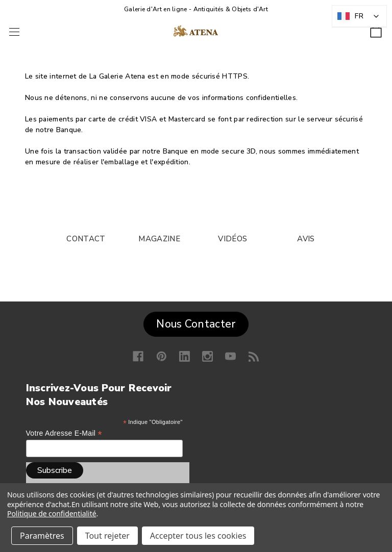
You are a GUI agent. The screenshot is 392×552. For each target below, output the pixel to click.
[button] (196, 322)
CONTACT (86, 239)
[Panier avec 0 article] (376, 28)
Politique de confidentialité (52, 513)
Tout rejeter (107, 536)
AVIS (306, 239)
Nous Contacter (196, 324)
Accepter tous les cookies (198, 536)
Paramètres (42, 536)
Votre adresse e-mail (64, 433)
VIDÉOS (232, 239)
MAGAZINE (159, 239)
